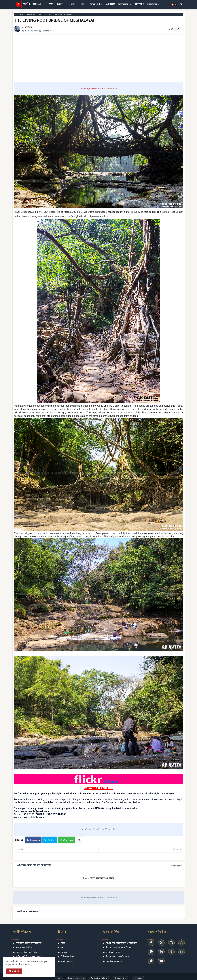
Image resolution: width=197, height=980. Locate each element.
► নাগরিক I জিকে (112, 952)
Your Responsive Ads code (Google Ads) (98, 89)
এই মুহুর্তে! (111, 4)
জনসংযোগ (123, 4)
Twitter (51, 840)
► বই (61, 948)
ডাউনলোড (152, 4)
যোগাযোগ (139, 4)
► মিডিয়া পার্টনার (66, 957)
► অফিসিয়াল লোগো (113, 962)
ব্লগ (83, 4)
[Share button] (79, 840)
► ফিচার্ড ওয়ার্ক (65, 962)
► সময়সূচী (63, 952)
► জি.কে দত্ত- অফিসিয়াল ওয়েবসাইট (120, 943)
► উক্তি (61, 943)
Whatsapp (68, 840)
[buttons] (151, 943)
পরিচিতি (59, 4)
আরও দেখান (177, 866)
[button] (174, 5)
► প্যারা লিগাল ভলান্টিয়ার (25, 952)
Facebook (35, 840)
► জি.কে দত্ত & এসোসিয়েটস (116, 957)
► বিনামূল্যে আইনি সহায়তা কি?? (28, 943)
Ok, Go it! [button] (14, 971)
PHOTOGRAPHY (28, 15)
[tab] (50, 4)
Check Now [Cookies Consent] (24, 965)
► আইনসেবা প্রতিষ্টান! (23, 948)
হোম (50, 4)
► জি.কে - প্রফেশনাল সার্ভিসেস (117, 948)
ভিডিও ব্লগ (95, 4)
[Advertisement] (98, 58)
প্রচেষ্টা (72, 4)
